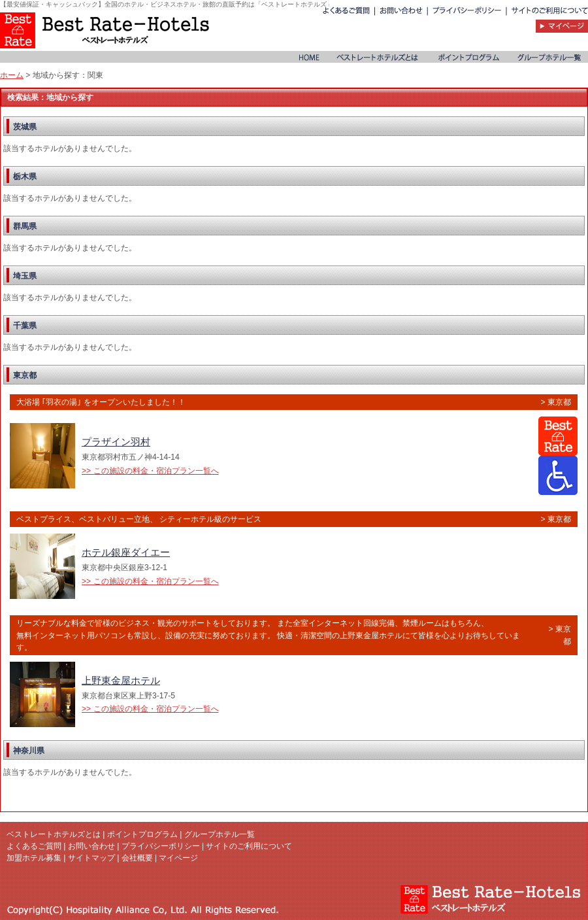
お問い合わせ (91, 846)
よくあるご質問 (34, 846)
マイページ (178, 858)
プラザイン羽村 (116, 442)
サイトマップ (91, 858)
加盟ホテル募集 (34, 858)
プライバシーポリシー (161, 846)
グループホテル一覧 (220, 834)
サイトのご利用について (249, 846)
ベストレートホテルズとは (54, 834)
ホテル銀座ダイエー (126, 553)
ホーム (12, 75)
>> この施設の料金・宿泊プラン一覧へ (150, 471)
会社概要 (137, 858)
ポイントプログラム (142, 834)
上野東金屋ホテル (121, 681)
